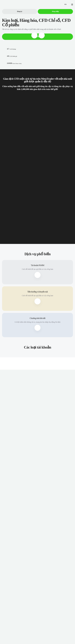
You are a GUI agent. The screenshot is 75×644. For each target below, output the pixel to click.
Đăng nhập (55, 11)
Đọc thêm (37, 37)
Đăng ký (20, 11)
